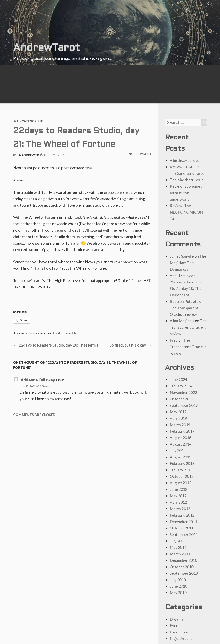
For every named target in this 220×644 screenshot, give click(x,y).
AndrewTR (28, 155)
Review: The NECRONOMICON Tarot (186, 212)
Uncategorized (30, 121)
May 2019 (178, 412)
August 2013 (180, 457)
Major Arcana (181, 638)
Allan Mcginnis (182, 321)
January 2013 (181, 470)
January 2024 (181, 386)
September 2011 (184, 534)
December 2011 (183, 522)
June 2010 (178, 586)
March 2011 (180, 554)
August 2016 (180, 438)
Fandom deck (181, 632)
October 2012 (182, 476)
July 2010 (178, 580)
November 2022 (183, 392)
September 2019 (184, 405)
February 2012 (182, 515)
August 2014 (180, 444)
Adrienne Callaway (38, 380)
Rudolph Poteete (184, 301)
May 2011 (178, 547)
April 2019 (178, 418)
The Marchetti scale (187, 180)
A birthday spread (185, 160)
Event (175, 625)
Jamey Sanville (182, 256)
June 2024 (178, 379)
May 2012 (178, 496)
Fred (174, 340)
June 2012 (178, 489)
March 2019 (180, 425)
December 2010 (183, 560)
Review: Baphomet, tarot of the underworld (186, 193)
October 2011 (182, 528)
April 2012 (178, 502)
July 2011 (178, 541)
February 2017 (182, 431)
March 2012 (180, 509)
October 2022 (182, 399)
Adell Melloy (180, 276)
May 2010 (178, 593)
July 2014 (178, 450)
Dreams (176, 619)
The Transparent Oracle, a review (188, 327)
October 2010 (182, 567)
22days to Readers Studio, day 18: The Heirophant (186, 288)
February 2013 (182, 463)
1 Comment (143, 154)
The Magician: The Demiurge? (188, 263)
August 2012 (180, 483)
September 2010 (184, 573)
